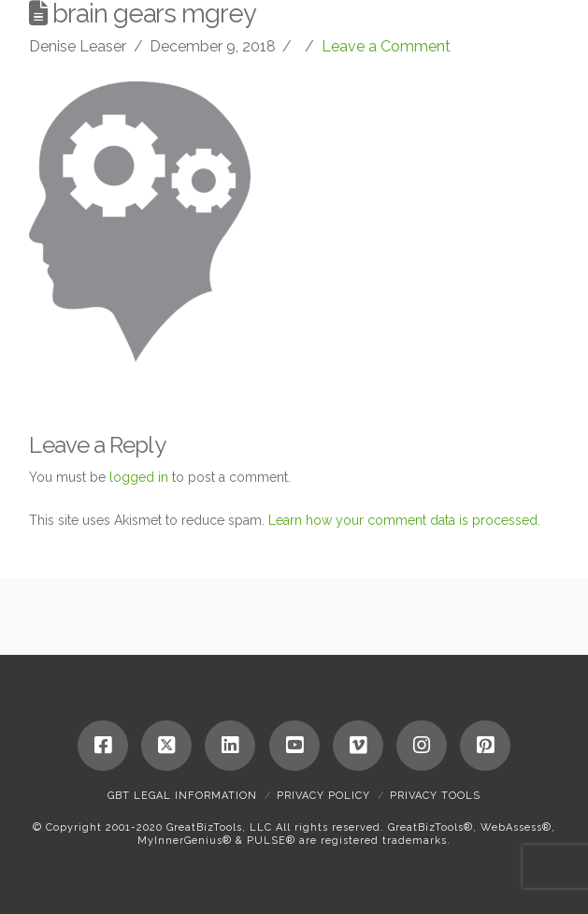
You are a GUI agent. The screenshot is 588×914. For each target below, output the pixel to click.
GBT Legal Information (182, 796)
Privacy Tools (435, 796)
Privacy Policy (323, 796)
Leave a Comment (386, 46)
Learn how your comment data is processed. (404, 520)
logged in (139, 477)
